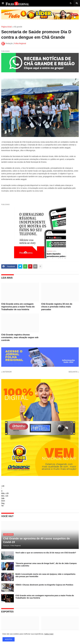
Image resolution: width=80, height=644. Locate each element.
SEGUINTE (73, 372)
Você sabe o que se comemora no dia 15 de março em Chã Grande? (46, 553)
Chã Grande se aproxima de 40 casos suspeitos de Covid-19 (36, 540)
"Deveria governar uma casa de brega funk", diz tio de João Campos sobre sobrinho (46, 565)
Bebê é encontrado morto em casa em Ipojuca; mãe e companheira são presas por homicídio (45, 575)
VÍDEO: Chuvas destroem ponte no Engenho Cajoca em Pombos (44, 585)
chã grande (18, 27)
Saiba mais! (49, 634)
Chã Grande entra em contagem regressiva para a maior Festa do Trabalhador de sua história (18, 307)
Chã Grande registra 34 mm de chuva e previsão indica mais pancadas (57, 307)
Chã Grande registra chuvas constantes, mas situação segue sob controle (20, 337)
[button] (3, 3)
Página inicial (6, 27)
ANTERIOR (7, 372)
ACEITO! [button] (9, 639)
